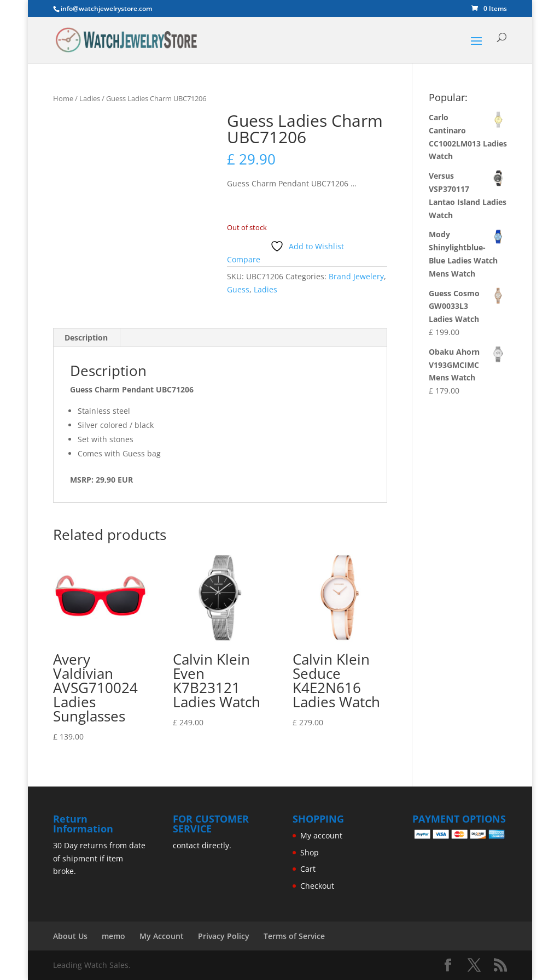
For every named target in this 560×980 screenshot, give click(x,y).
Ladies (90, 98)
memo (113, 936)
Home (63, 98)
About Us (70, 936)
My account (321, 835)
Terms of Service (294, 936)
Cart (308, 869)
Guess (238, 289)
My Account (162, 936)
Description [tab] (86, 338)
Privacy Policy (224, 936)
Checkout (317, 886)
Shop (310, 852)
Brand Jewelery (356, 276)
